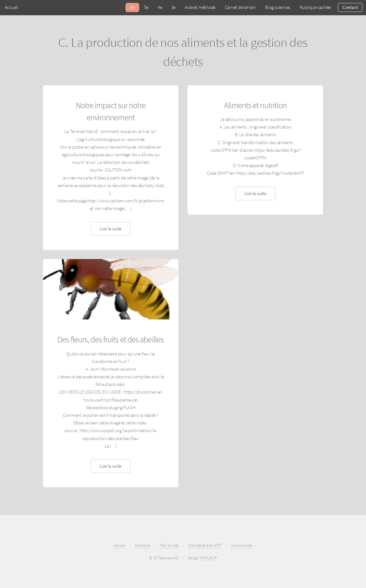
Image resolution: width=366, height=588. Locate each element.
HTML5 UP (209, 558)
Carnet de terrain (240, 7)
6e (133, 7)
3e (174, 7)
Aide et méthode (200, 7)
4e (160, 7)
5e (146, 7)
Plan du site (169, 545)
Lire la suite (111, 229)
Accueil (11, 7)
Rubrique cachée (315, 7)
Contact (350, 7)
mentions (142, 545)
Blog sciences (278, 7)
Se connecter (242, 545)
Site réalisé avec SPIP (205, 545)
